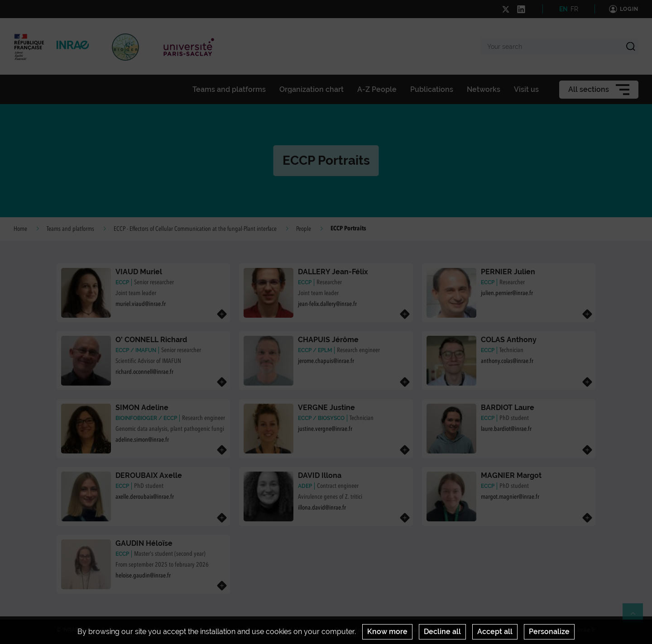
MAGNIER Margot (511, 475)
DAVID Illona (320, 475)
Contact (112, 630)
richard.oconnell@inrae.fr (144, 372)
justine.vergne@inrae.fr (325, 429)
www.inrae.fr (579, 630)
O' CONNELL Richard (151, 340)
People (304, 229)
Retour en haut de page (637, 617)
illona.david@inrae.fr (322, 508)
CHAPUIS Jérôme (328, 340)
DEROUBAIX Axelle (149, 475)
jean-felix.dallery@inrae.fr (327, 304)
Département (239, 630)
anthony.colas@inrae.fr (507, 361)
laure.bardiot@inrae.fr (506, 429)
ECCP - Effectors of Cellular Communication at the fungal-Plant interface (195, 229)
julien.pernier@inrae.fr (507, 293)
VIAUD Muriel (139, 272)
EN (563, 9)
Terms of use (351, 630)
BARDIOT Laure (508, 408)
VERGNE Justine (326, 408)
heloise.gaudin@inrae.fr (143, 576)
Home (20, 229)
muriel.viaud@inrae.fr (141, 304)
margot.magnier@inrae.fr (510, 497)
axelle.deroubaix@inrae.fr (145, 497)
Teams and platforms (70, 229)
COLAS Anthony (509, 340)
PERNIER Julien (508, 272)
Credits (153, 630)
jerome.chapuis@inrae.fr (326, 361)
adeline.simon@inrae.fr (142, 440)
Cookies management (416, 630)
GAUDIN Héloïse (144, 543)
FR (574, 9)
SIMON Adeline (142, 408)
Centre (192, 630)
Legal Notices (296, 630)
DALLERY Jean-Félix (333, 272)
